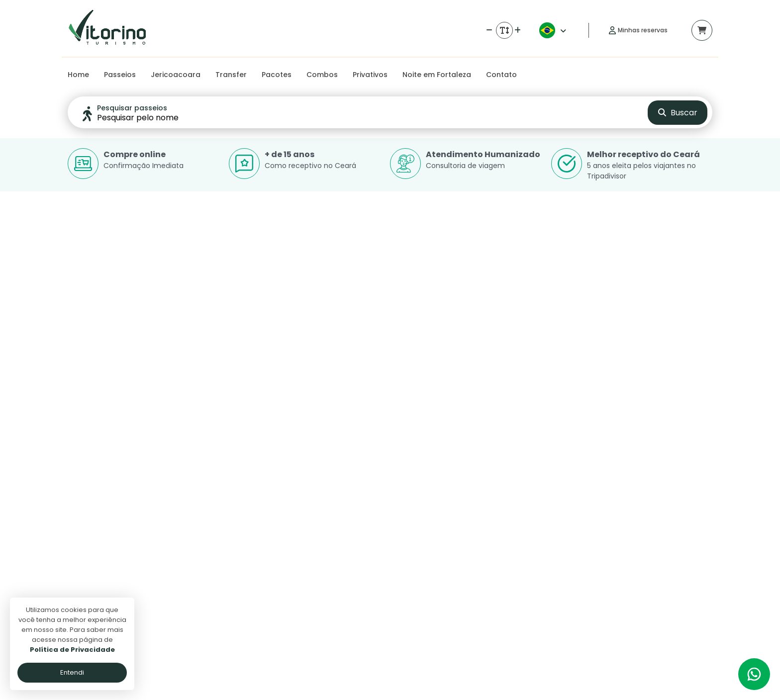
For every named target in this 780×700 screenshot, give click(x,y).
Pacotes (277, 75)
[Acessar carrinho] (702, 30)
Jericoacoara (176, 75)
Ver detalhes (169, 481)
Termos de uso (321, 605)
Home (78, 75)
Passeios (120, 75)
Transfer (231, 75)
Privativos (370, 75)
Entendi (72, 672)
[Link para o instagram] (673, 554)
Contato (501, 75)
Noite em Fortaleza (437, 75)
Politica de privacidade (334, 590)
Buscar (678, 113)
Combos (322, 75)
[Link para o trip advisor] (697, 554)
